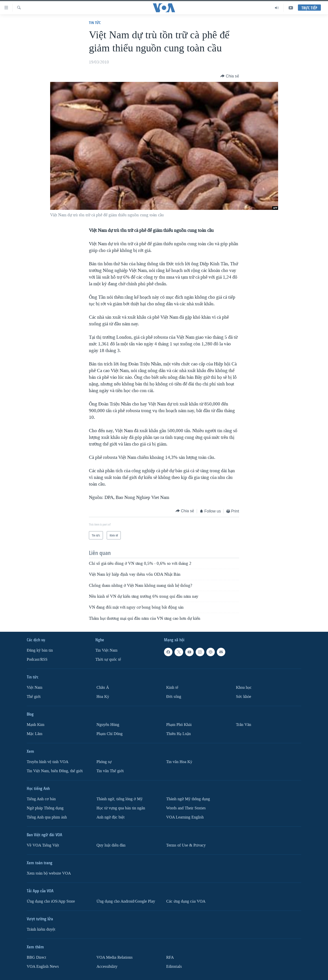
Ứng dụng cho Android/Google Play (126, 901)
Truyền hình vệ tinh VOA (48, 762)
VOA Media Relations (115, 957)
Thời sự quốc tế (108, 659)
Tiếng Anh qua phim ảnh (47, 817)
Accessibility (107, 966)
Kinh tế (172, 687)
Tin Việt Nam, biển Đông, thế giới (55, 771)
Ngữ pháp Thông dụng (45, 808)
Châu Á (103, 687)
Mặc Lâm (35, 734)
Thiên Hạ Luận (178, 734)
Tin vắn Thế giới (110, 771)
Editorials (174, 966)
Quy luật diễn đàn (111, 845)
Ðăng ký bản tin (40, 650)
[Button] (230, 76)
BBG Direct (36, 957)
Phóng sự (104, 762)
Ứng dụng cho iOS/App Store (51, 901)
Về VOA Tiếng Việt (43, 845)
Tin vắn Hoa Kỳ (179, 762)
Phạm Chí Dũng (110, 734)
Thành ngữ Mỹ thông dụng (188, 799)
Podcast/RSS (37, 659)
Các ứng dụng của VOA (186, 901)
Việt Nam (35, 687)
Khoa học (244, 687)
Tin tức (95, 23)
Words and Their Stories (186, 808)
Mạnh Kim (36, 725)
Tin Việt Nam (106, 650)
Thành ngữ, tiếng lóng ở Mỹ (120, 799)
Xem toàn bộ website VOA (49, 873)
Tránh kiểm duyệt (41, 929)
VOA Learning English (185, 817)
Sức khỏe (244, 697)
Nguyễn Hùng (108, 725)
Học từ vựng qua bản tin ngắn (121, 808)
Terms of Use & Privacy (186, 845)
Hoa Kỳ (103, 697)
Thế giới (34, 697)
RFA (170, 957)
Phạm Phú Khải (179, 725)
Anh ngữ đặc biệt (111, 817)
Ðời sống (174, 697)
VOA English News (43, 966)
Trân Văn (244, 725)
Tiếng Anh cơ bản (41, 799)
